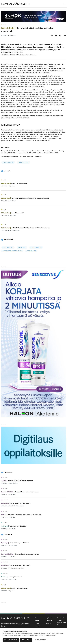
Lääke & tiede (23, 162)
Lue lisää (53, 635)
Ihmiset (37, 623)
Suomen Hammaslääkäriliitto (61, 623)
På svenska (38, 626)
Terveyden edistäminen (12, 251)
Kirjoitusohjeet (50, 618)
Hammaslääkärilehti (16, 4)
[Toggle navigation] (65, 4)
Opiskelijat (31, 251)
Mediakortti (49, 621)
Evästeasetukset (41, 640)
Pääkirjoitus (8, 247)
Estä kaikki (26, 640)
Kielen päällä (36, 247)
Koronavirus (8, 162)
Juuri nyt (22, 247)
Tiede (36, 618)
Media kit (48, 623)
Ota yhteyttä (61, 618)
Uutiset (37, 621)
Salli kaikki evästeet (11, 640)
